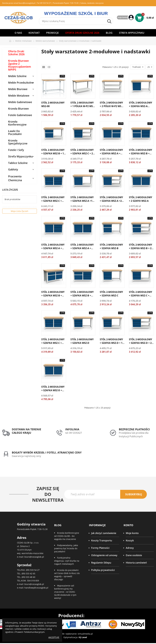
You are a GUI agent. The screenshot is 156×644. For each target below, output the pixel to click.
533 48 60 (30, 577)
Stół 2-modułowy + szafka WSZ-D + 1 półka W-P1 (111, 343)
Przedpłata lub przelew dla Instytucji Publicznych (134, 435)
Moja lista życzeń (20, 211)
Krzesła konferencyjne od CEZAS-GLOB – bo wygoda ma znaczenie (67, 536)
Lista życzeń (10, 190)
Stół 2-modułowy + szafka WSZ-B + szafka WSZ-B (53, 295)
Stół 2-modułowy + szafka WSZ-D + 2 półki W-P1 (141, 343)
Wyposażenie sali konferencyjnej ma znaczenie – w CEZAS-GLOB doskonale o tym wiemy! (65, 592)
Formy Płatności (100, 548)
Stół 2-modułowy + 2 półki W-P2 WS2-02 (112, 106)
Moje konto (132, 533)
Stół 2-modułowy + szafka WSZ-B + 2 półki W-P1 (141, 248)
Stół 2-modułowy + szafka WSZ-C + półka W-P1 (141, 295)
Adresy (130, 548)
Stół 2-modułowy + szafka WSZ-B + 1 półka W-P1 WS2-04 (53, 153)
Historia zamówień (136, 563)
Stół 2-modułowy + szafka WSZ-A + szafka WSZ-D (82, 248)
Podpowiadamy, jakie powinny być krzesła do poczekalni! (66, 548)
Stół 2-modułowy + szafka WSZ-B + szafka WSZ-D (82, 295)
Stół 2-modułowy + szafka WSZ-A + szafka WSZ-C (53, 248)
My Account (126, 18)
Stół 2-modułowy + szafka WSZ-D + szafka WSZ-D (53, 390)
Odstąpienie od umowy (104, 555)
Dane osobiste (134, 555)
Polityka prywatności (103, 570)
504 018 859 (33, 581)
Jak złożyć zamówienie (104, 533)
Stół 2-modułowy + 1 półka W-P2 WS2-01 (83, 106)
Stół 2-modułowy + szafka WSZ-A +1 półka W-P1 (82, 201)
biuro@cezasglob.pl (27, 3)
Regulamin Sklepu (101, 563)
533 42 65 (30, 573)
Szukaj (109, 21)
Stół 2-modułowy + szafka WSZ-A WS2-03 (141, 106)
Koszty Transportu (102, 540)
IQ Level (83, 637)
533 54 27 (35, 570)
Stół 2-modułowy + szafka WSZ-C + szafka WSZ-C (53, 343)
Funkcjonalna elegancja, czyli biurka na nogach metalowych (67, 561)
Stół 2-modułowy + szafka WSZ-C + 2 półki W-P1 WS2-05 (82, 153)
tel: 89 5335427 (74, 433)
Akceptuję (54, 637)
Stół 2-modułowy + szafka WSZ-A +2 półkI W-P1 (111, 201)
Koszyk (130, 540)
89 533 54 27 (46, 3)
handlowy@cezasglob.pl (36, 588)
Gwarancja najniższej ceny (26, 456)
